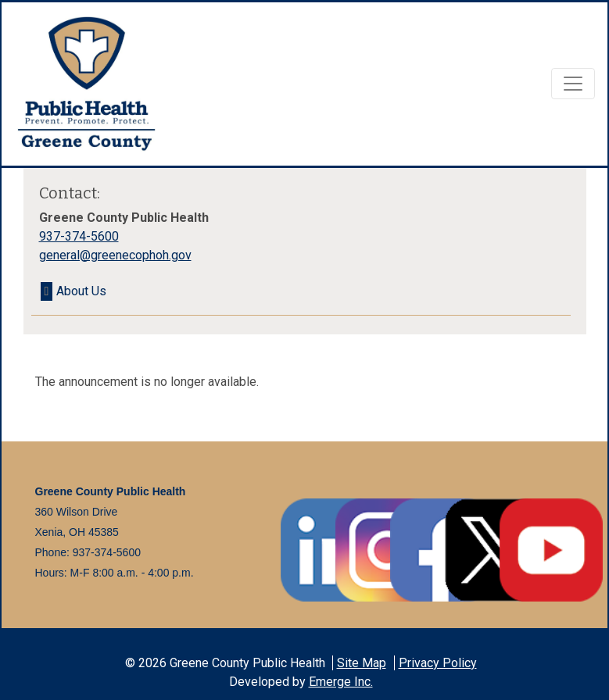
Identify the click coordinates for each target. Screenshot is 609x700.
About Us (81, 291)
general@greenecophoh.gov (115, 255)
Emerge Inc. (341, 682)
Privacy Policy (438, 663)
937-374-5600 (79, 236)
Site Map (362, 663)
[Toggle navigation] (573, 84)
